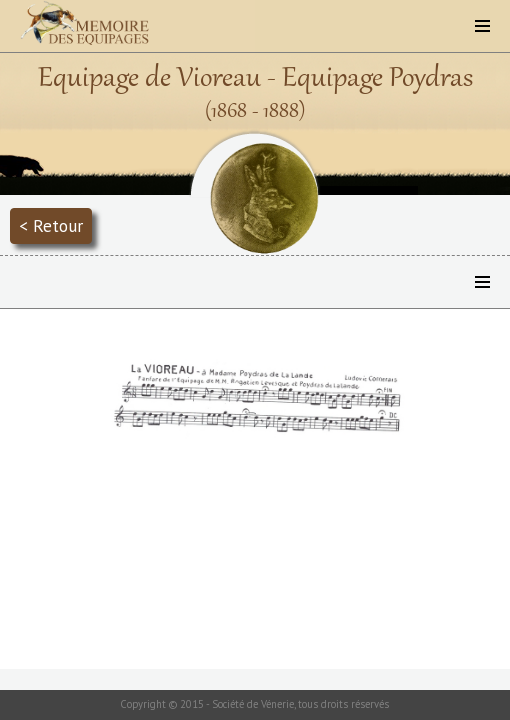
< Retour (51, 225)
